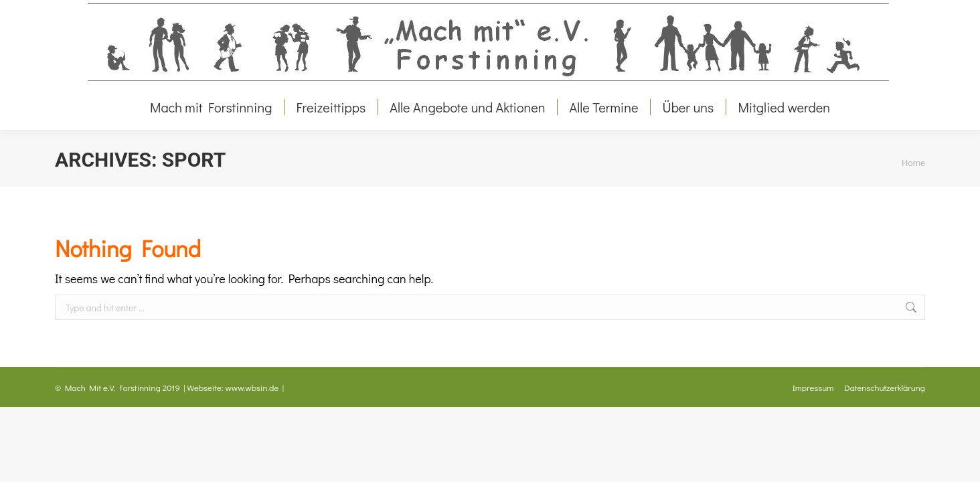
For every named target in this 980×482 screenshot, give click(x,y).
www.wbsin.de (252, 387)
